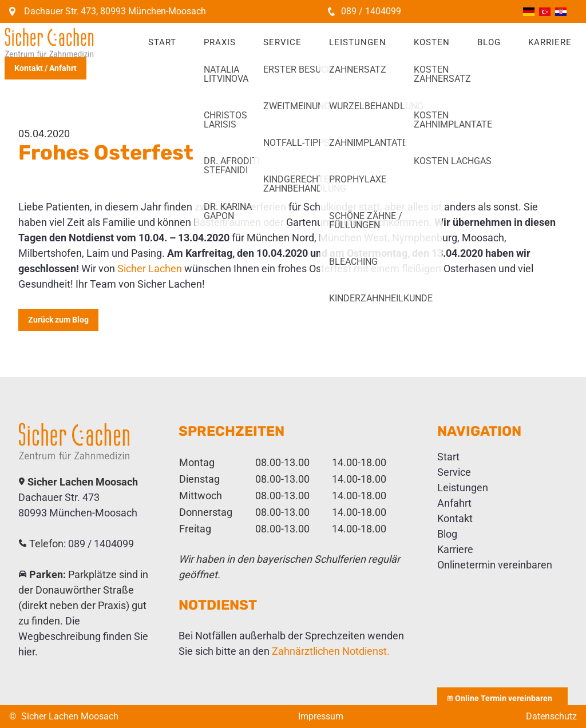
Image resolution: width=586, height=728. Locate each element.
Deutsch (529, 12)
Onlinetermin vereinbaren (495, 565)
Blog (489, 42)
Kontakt (455, 518)
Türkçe (545, 12)
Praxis (220, 42)
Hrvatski (561, 12)
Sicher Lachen (150, 268)
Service (282, 42)
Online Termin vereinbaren (502, 698)
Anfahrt (454, 503)
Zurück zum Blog (58, 320)
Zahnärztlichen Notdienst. (331, 651)
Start (162, 42)
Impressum (321, 716)
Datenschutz (551, 716)
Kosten (432, 42)
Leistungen (358, 42)
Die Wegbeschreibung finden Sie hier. (83, 636)
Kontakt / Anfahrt (45, 68)
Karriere (550, 42)
